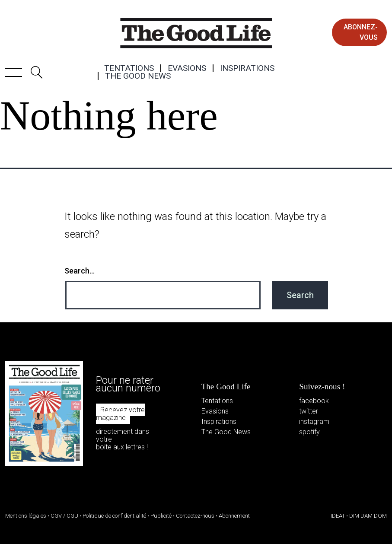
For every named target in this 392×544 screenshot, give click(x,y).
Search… (80, 271)
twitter (309, 411)
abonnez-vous (361, 32)
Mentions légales (26, 516)
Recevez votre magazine (120, 414)
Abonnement (234, 516)
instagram (314, 422)
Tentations (129, 68)
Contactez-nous (195, 516)
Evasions (187, 68)
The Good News (138, 76)
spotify (309, 432)
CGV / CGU (64, 516)
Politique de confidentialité (114, 516)
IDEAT (338, 516)
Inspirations (247, 68)
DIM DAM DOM (368, 516)
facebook (314, 401)
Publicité (161, 516)
